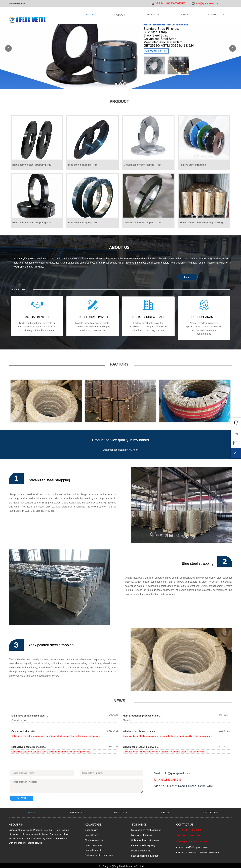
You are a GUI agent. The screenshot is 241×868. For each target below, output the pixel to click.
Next (225, 401)
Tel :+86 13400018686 (167, 779)
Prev (16, 401)
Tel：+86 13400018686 (188, 835)
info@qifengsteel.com (207, 3)
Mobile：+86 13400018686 (170, 3)
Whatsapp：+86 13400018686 (192, 840)
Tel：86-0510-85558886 (188, 829)
